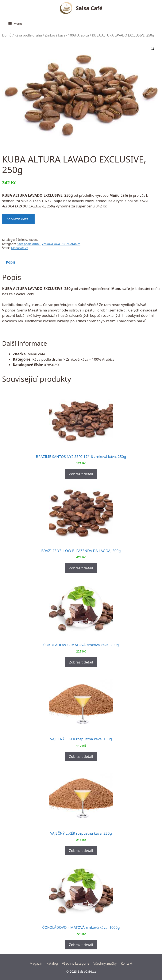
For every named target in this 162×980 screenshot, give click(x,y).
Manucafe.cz (20, 248)
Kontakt (127, 963)
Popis (11, 262)
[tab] (81, 262)
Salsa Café (89, 8)
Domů (7, 35)
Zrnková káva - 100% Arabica (67, 35)
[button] (153, 49)
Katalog (52, 963)
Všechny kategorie (76, 963)
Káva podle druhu (28, 35)
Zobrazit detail (18, 219)
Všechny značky (105, 963)
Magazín (36, 963)
